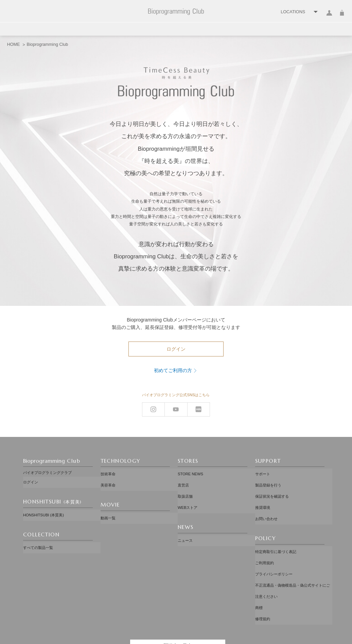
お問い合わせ (266, 504)
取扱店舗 (185, 489)
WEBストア (188, 496)
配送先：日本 (178, 606)
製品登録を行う (268, 481)
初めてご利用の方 (173, 370)
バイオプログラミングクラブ (47, 473)
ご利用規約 (265, 542)
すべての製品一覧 (38, 540)
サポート (263, 473)
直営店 (183, 481)
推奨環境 (263, 496)
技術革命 (108, 473)
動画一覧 (108, 510)
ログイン (329, 17)
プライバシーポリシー (274, 550)
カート (342, 17)
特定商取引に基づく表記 (276, 534)
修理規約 (263, 581)
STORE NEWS (190, 473)
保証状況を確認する (272, 489)
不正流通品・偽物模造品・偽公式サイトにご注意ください (293, 561)
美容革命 (108, 481)
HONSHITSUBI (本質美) (43, 510)
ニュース (185, 526)
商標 (259, 573)
